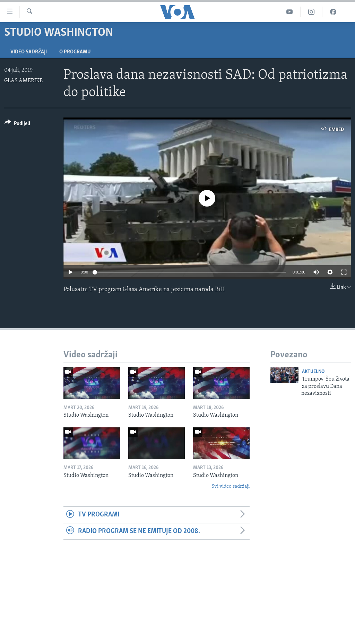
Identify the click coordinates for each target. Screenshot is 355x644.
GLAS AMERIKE (23, 81)
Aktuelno (313, 372)
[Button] (17, 125)
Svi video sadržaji (231, 486)
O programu (75, 52)
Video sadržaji (29, 52)
